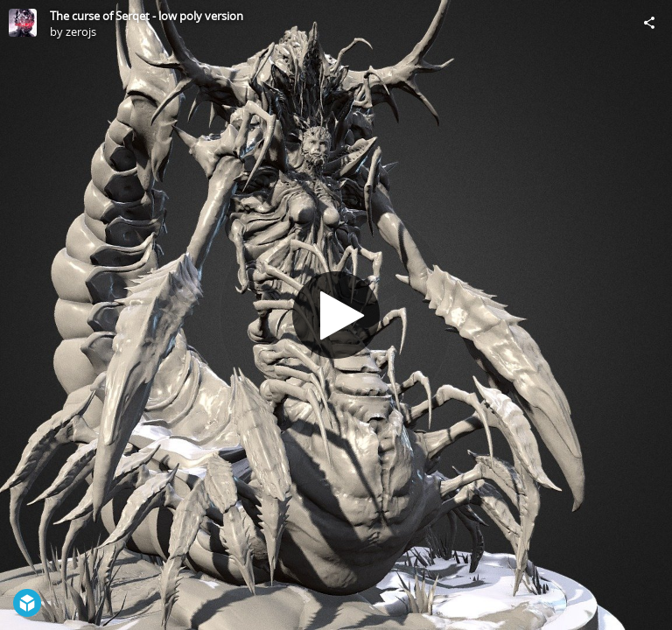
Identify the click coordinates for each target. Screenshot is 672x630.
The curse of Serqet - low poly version (147, 16)
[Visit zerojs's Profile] (23, 23)
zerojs (81, 31)
